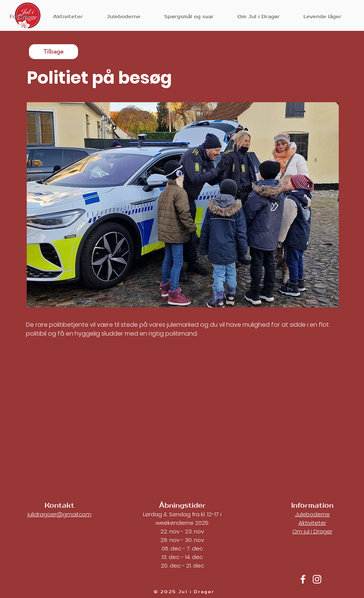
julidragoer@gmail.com (59, 514)
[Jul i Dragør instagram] (317, 579)
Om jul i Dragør (312, 531)
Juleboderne (312, 514)
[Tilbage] (53, 52)
